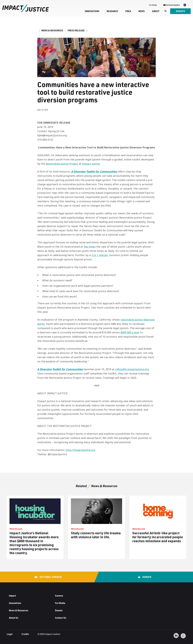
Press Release (76, 30)
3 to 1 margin (100, 255)
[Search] (165, 11)
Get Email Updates (51, 577)
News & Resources (52, 30)
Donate (180, 11)
